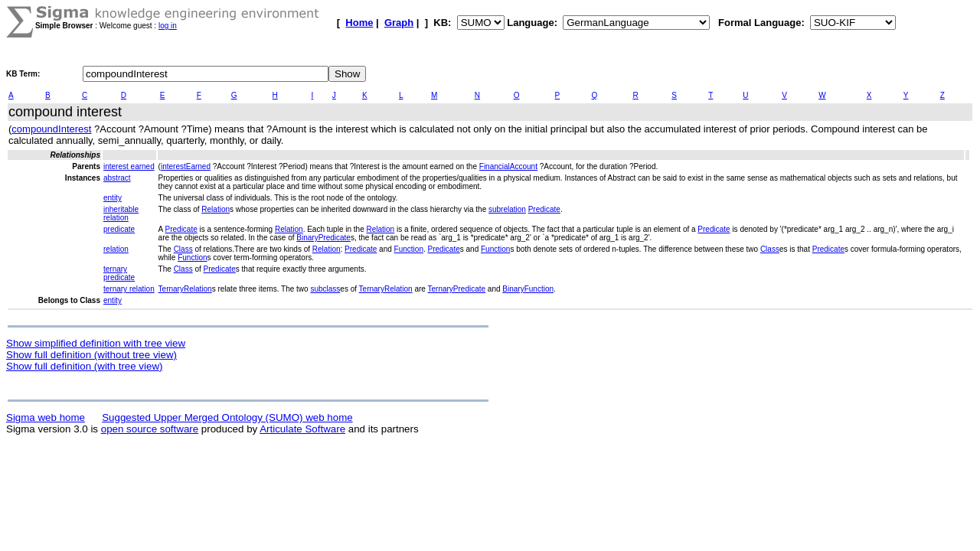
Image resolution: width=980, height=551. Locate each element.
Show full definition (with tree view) (84, 366)
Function (409, 249)
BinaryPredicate (323, 238)
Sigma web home (46, 417)
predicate (119, 229)
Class (183, 249)
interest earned (129, 166)
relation (116, 249)
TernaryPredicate (457, 289)
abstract (117, 178)
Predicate (544, 209)
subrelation (507, 209)
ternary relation (129, 289)
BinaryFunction (528, 289)
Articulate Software (302, 429)
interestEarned (186, 166)
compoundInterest (51, 129)
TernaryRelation (185, 289)
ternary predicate (119, 273)
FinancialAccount (508, 166)
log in (168, 26)
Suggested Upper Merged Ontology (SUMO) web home (227, 417)
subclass (325, 289)
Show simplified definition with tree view (96, 343)
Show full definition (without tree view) (91, 355)
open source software (150, 429)
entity (113, 198)
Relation (216, 209)
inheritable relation (121, 214)
